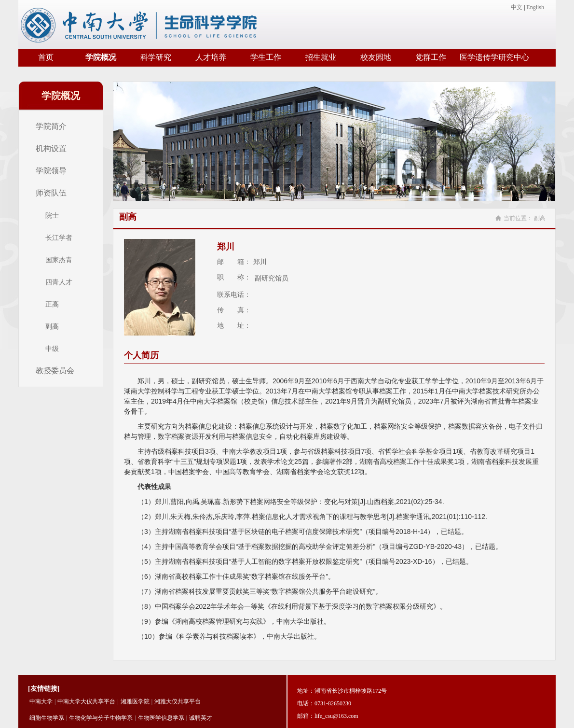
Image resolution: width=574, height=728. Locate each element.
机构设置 (51, 148)
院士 (52, 215)
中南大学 (41, 701)
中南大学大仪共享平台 (86, 701)
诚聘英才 (201, 718)
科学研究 (156, 57)
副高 (52, 326)
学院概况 (101, 57)
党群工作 (431, 57)
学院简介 (51, 126)
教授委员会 (55, 371)
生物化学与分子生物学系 (101, 718)
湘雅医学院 (135, 701)
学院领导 (51, 171)
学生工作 (266, 57)
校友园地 (376, 57)
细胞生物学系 (47, 718)
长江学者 (59, 238)
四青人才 (59, 282)
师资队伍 (51, 193)
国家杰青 (59, 260)
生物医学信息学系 (161, 718)
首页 (46, 57)
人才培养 (211, 57)
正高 (52, 304)
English (535, 7)
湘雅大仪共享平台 (178, 701)
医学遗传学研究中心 (494, 57)
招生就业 (321, 57)
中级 (52, 349)
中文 (517, 7)
